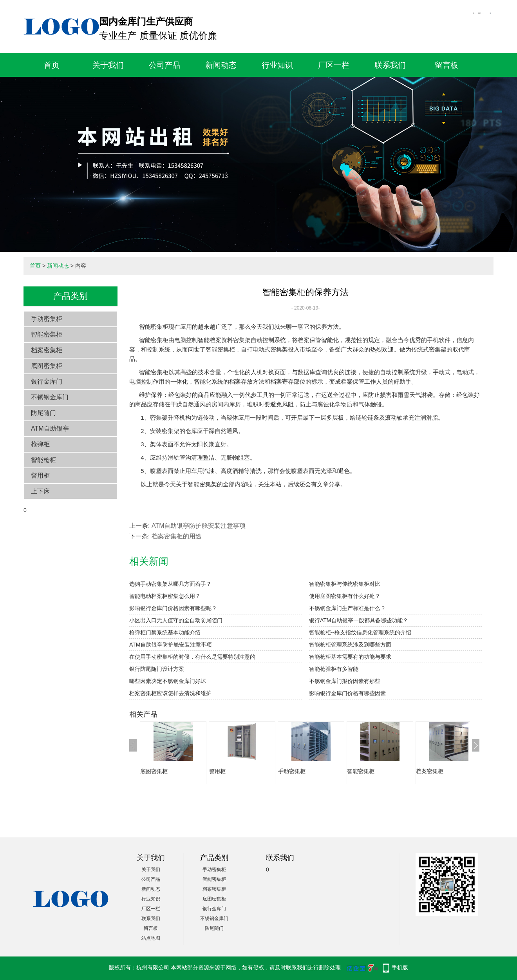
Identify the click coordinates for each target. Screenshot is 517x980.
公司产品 (164, 65)
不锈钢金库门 (50, 397)
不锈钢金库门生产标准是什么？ (347, 608)
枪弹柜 (40, 444)
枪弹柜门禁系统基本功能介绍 (165, 632)
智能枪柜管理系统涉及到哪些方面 (350, 645)
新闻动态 (221, 65)
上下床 (40, 491)
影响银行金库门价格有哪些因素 (347, 693)
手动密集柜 (47, 319)
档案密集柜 (47, 350)
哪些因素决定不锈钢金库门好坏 (168, 681)
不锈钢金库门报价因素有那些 (345, 681)
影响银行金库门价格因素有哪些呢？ (173, 608)
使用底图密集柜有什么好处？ (345, 596)
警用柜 (40, 476)
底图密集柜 (47, 366)
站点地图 (151, 938)
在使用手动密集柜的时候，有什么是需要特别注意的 (192, 657)
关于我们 (108, 65)
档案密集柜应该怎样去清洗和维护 (170, 693)
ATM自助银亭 (50, 428)
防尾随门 (43, 413)
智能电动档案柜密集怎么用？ (165, 596)
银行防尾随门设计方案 (157, 669)
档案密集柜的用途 (177, 536)
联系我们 (390, 65)
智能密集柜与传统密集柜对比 (345, 584)
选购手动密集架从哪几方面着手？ (170, 584)
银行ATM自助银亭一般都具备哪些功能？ (359, 620)
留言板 (446, 65)
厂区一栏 (334, 65)
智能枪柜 (43, 460)
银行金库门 (47, 381)
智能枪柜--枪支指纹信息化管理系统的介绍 (360, 632)
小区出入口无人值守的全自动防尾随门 (176, 620)
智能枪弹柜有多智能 (334, 669)
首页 (52, 65)
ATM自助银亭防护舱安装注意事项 (199, 526)
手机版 (400, 967)
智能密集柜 (47, 334)
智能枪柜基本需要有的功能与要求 (350, 657)
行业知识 (277, 65)
